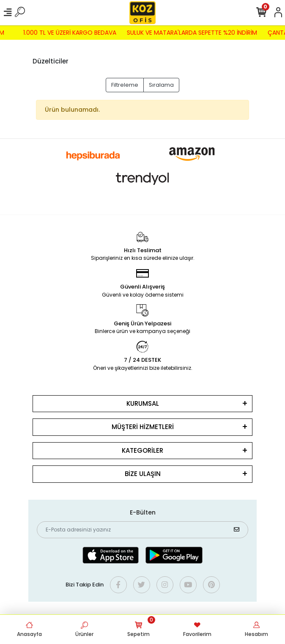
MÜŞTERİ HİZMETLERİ (143, 427)
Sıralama (161, 85)
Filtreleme (125, 85)
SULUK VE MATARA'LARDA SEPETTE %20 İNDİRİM (190, 33)
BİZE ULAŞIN (143, 474)
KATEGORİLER (142, 450)
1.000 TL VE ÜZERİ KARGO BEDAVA (68, 33)
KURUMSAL (143, 403)
